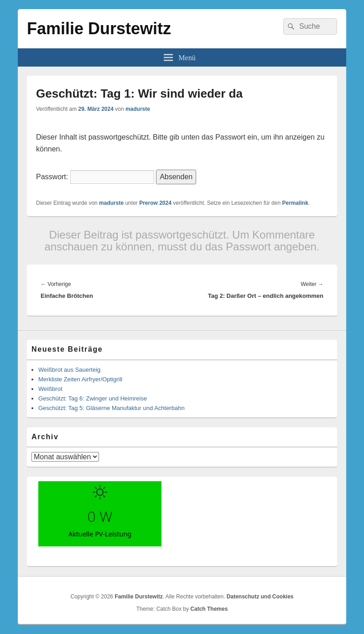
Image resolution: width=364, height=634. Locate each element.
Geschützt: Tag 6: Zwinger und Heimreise (93, 398)
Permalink (295, 203)
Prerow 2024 (155, 203)
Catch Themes (209, 609)
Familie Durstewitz (99, 29)
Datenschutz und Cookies (260, 597)
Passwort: (95, 177)
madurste (138, 109)
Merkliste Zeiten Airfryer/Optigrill (80, 379)
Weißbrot (50, 389)
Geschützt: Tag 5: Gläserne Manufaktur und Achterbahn (112, 408)
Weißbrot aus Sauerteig (69, 370)
